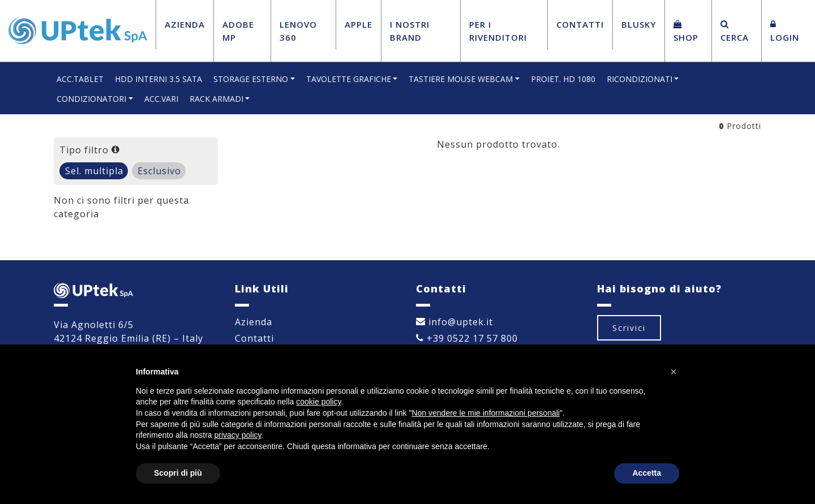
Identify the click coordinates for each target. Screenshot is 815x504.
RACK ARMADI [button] (216, 99)
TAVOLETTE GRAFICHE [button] (349, 79)
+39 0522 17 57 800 (467, 338)
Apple (359, 24)
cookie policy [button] (318, 402)
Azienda (185, 24)
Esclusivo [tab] (159, 171)
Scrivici (629, 328)
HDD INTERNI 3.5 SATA (158, 79)
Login (785, 31)
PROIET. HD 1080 (563, 79)
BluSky (639, 24)
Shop (686, 31)
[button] (674, 372)
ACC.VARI (161, 99)
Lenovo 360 (298, 31)
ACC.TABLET (80, 79)
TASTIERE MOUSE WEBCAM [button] (461, 79)
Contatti (580, 24)
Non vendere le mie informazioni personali (485, 413)
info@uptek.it (454, 322)
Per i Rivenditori (498, 31)
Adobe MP (238, 31)
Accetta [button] (647, 473)
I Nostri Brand (410, 31)
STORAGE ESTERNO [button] (251, 79)
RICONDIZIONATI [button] (640, 79)
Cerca (735, 31)
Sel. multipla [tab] (94, 171)
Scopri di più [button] (178, 473)
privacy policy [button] (238, 435)
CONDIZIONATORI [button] (91, 99)
